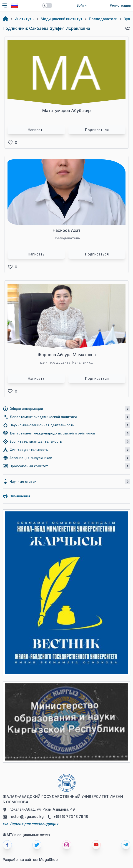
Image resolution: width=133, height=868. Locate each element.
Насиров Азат (67, 230)
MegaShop (48, 860)
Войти (82, 5)
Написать (36, 130)
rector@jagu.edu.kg (23, 817)
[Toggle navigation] (5, 5)
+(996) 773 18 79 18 (68, 817)
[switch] (47, 5)
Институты (24, 19)
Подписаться (97, 130)
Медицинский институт (62, 19)
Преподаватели (103, 19)
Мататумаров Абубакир (66, 111)
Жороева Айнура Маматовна (67, 355)
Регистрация (120, 5)
